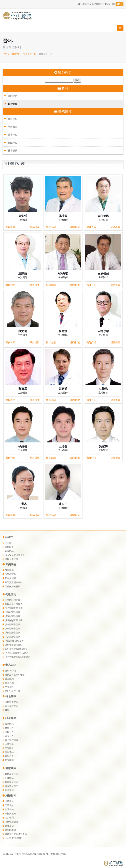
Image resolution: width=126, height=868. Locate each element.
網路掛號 (35, 227)
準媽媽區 (9, 564)
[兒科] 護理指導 (11, 637)
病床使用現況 (10, 822)
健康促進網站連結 (12, 645)
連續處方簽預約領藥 (14, 675)
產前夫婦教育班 (11, 586)
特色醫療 (9, 696)
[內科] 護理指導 (11, 633)
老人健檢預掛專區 (12, 838)
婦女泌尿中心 (10, 706)
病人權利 (8, 818)
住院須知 (8, 809)
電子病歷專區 (10, 740)
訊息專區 (9, 718)
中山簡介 (8, 543)
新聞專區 (8, 760)
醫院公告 (8, 728)
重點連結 (8, 752)
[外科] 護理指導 (11, 629)
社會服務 (11, 150)
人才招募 (8, 744)
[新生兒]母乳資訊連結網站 (16, 657)
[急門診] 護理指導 (12, 608)
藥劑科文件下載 (11, 691)
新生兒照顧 (9, 578)
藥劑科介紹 (9, 671)
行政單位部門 (10, 786)
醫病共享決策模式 (12, 604)
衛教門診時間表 (11, 600)
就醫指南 (9, 796)
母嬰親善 (8, 570)
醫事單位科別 (10, 782)
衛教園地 (9, 594)
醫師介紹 (11, 104)
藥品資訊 (9, 665)
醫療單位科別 (30, 54)
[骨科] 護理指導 (11, 624)
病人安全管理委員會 (14, 555)
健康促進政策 (10, 559)
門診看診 (8, 805)
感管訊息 (8, 748)
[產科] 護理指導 (11, 616)
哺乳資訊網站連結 (12, 582)
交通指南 (8, 826)
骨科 (6, 710)
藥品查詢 (8, 679)
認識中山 (9, 537)
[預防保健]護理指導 (13, 641)
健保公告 (8, 732)
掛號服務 (8, 801)
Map (120, 4)
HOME (6, 54)
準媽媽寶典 (9, 574)
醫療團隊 (16, 54)
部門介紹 (11, 96)
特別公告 (8, 756)
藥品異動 (8, 683)
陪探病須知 (9, 814)
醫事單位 (11, 135)
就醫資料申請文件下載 (15, 834)
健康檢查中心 (10, 702)
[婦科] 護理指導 (11, 612)
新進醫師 (11, 127)
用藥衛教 (8, 687)
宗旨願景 (8, 547)
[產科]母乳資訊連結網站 (15, 653)
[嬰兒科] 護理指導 (12, 620)
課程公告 (8, 736)
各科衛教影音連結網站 (15, 649)
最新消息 (8, 724)
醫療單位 (11, 119)
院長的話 (8, 551)
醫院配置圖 (9, 830)
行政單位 (11, 142)
